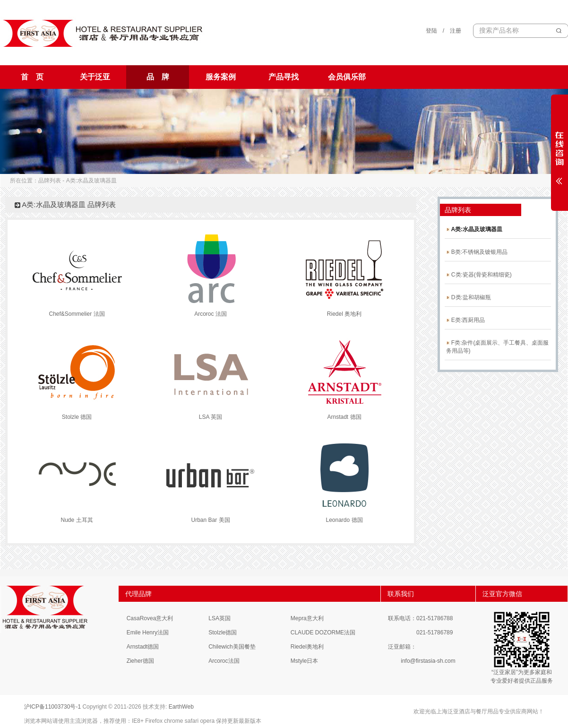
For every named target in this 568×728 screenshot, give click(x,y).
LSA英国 (219, 618)
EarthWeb (181, 707)
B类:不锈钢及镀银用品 (477, 252)
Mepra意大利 (307, 618)
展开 (559, 152)
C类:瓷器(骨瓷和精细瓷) (479, 275)
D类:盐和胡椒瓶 (469, 297)
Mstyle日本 (305, 661)
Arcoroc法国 (224, 661)
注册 (456, 31)
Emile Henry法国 (148, 633)
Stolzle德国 (223, 633)
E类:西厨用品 (466, 320)
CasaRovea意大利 (150, 618)
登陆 (431, 31)
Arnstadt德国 (143, 647)
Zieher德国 (140, 661)
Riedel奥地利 (307, 647)
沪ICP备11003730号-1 (52, 707)
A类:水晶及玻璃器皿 (474, 229)
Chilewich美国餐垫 (232, 647)
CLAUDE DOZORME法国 (323, 633)
